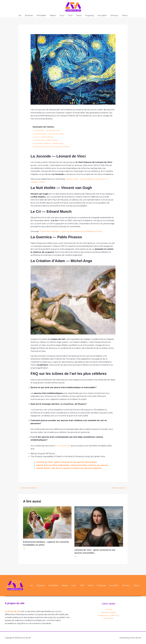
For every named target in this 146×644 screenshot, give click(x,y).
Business (29, 15)
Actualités (102, 15)
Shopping (90, 15)
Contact (109, 609)
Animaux (114, 15)
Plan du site (109, 618)
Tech (70, 15)
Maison (53, 15)
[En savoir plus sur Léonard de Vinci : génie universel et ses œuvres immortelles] (99, 526)
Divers (125, 15)
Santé (79, 15)
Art (20, 15)
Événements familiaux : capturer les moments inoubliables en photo (71, 231)
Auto (62, 15)
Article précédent (28, 488)
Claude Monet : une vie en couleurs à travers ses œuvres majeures (69, 468)
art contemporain (62, 446)
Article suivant (120, 488)
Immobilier (41, 15)
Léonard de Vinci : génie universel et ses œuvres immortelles (66, 462)
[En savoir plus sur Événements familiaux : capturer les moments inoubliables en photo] (47, 522)
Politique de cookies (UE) (109, 615)
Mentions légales (109, 612)
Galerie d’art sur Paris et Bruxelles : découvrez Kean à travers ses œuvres (72, 465)
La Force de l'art (13, 611)
